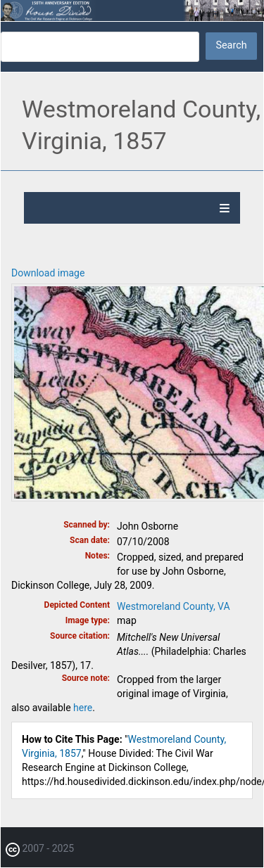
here (83, 708)
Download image (48, 273)
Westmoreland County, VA (174, 606)
